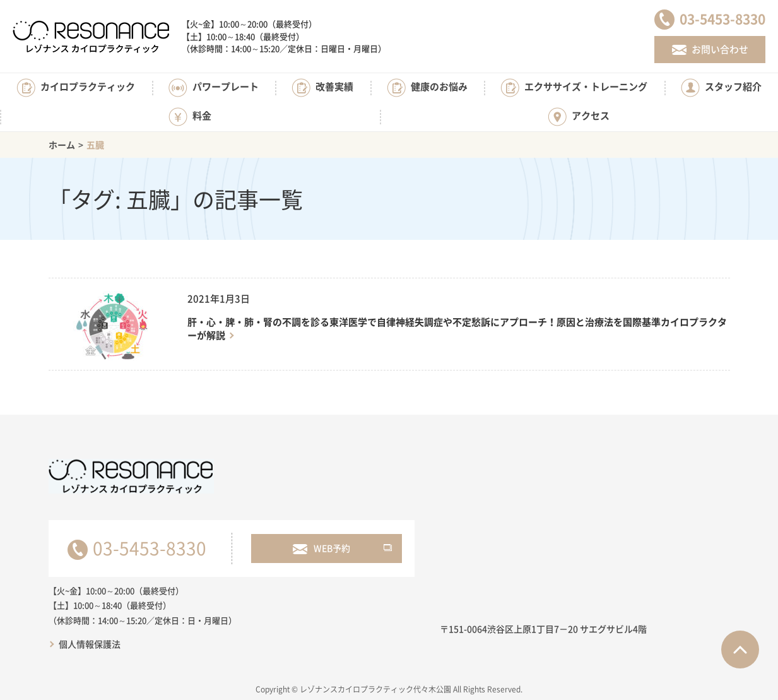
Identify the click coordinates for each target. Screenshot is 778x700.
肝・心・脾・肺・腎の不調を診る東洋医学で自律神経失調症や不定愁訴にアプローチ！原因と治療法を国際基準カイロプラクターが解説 (457, 329)
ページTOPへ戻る (740, 650)
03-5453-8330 (150, 548)
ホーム (62, 145)
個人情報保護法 (90, 644)
